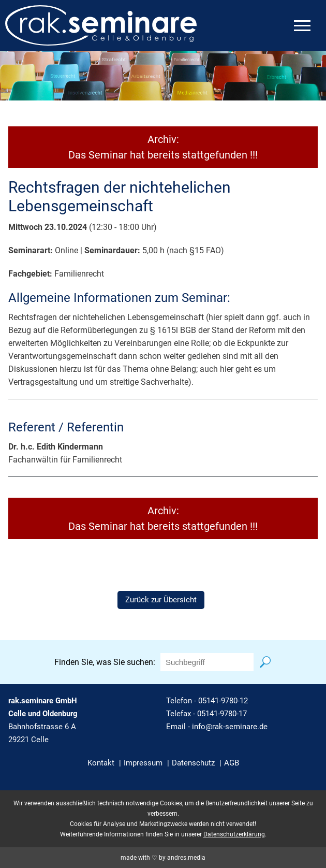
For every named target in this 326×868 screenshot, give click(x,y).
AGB (232, 763)
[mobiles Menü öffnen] (302, 26)
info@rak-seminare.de (230, 727)
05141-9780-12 (223, 701)
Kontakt (101, 763)
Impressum (143, 763)
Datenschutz (193, 763)
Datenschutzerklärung (234, 834)
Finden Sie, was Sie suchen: (105, 662)
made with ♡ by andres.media (163, 858)
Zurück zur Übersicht (161, 600)
